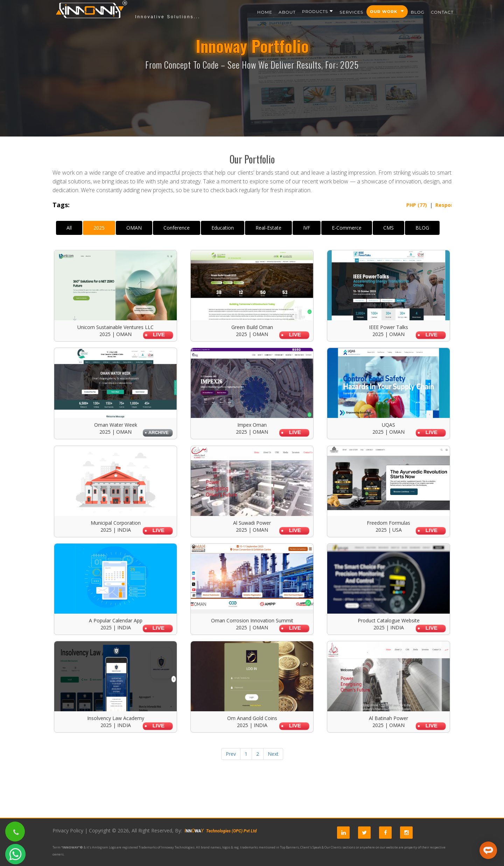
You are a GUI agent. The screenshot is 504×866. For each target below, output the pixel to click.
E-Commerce (347, 228)
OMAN (134, 228)
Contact (442, 12)
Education (223, 228)
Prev (231, 754)
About (287, 12)
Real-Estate (268, 228)
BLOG (422, 228)
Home (265, 12)
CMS (388, 228)
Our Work (387, 11)
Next (273, 754)
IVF (307, 228)
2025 (99, 228)
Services (351, 12)
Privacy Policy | (70, 830)
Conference (177, 228)
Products (318, 11)
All (69, 228)
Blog (418, 12)
